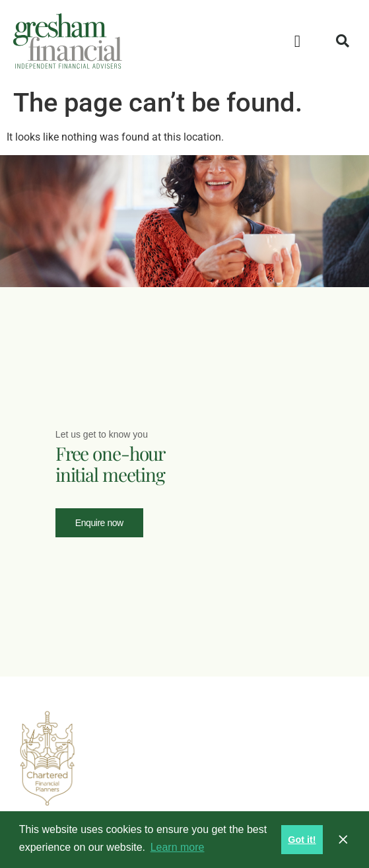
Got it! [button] (302, 840)
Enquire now (99, 521)
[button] (298, 41)
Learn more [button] (178, 847)
